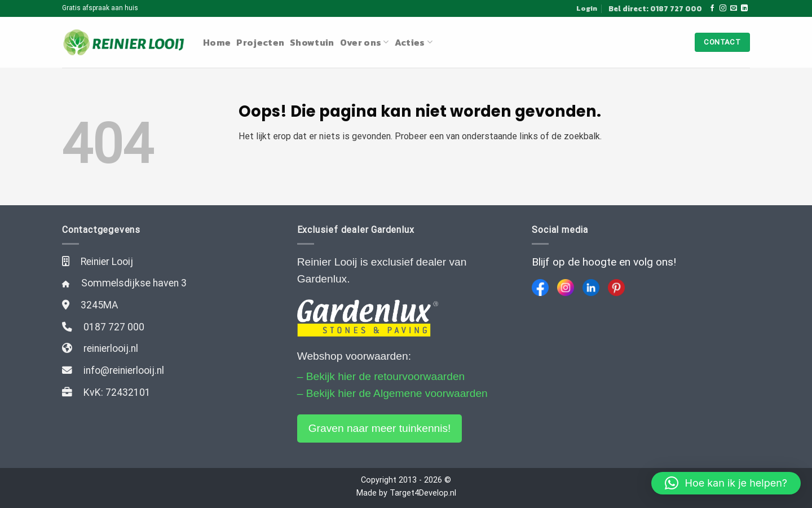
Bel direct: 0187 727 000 (655, 8)
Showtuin (312, 42)
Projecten (260, 42)
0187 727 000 (114, 327)
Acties (414, 42)
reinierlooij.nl (111, 348)
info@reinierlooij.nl (124, 370)
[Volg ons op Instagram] (723, 8)
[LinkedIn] (591, 288)
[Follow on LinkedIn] (744, 8)
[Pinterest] (616, 288)
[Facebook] (540, 288)
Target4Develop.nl (423, 493)
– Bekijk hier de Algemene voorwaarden (392, 393)
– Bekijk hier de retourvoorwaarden (381, 376)
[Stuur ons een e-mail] (734, 8)
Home (217, 42)
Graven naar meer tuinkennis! (380, 428)
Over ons (365, 42)
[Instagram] (566, 288)
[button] (726, 483)
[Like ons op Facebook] (712, 8)
